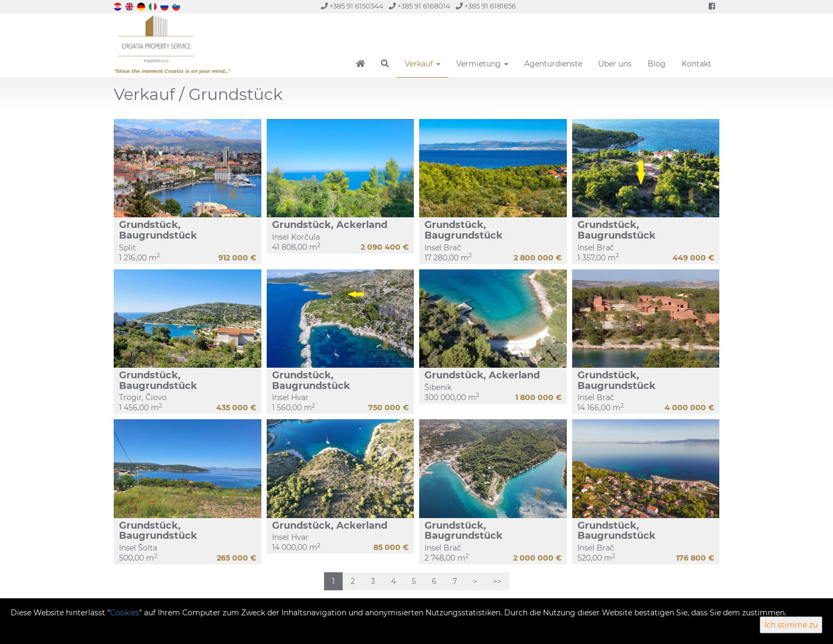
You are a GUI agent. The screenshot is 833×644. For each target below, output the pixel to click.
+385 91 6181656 (486, 6)
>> (497, 581)
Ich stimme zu (791, 625)
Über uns (615, 64)
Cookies (125, 613)
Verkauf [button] (423, 64)
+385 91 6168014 (420, 6)
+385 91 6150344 (352, 6)
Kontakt (696, 64)
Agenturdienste (553, 64)
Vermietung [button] (482, 64)
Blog (657, 64)
